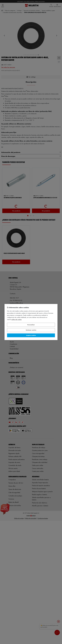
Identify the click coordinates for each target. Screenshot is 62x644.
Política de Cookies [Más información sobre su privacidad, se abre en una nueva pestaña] (17, 320)
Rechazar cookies (31, 330)
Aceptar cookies (31, 335)
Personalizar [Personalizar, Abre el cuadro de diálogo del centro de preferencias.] (31, 325)
